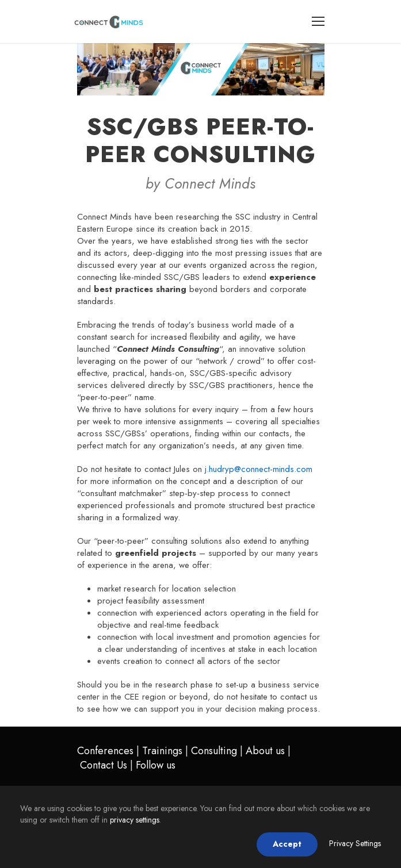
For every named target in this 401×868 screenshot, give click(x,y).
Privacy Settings (355, 843)
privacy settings (135, 820)
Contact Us (104, 765)
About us (265, 751)
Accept (287, 844)
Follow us (156, 765)
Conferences (105, 751)
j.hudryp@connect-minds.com (259, 469)
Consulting (214, 751)
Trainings (162, 751)
